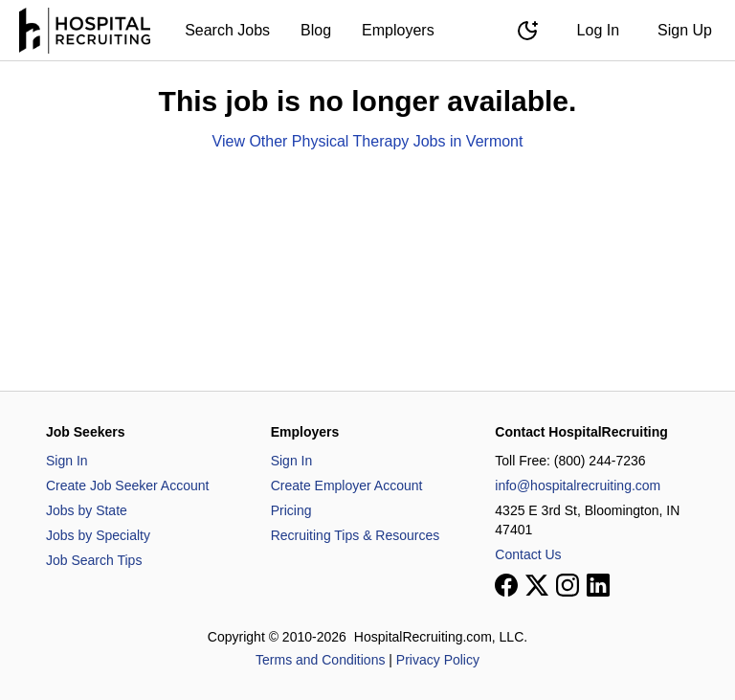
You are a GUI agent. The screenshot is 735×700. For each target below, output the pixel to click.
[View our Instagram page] (568, 585)
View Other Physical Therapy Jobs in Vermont (368, 141)
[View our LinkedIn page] (598, 585)
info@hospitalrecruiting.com (578, 485)
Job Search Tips (94, 560)
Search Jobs (227, 30)
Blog (316, 30)
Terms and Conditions (320, 660)
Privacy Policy (438, 660)
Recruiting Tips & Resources (356, 535)
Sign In (67, 461)
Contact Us (528, 554)
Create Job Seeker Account (127, 485)
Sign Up (685, 30)
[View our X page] (537, 585)
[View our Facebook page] (506, 585)
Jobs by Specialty (98, 535)
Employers (398, 30)
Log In (598, 30)
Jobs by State (87, 510)
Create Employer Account (347, 485)
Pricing (291, 510)
